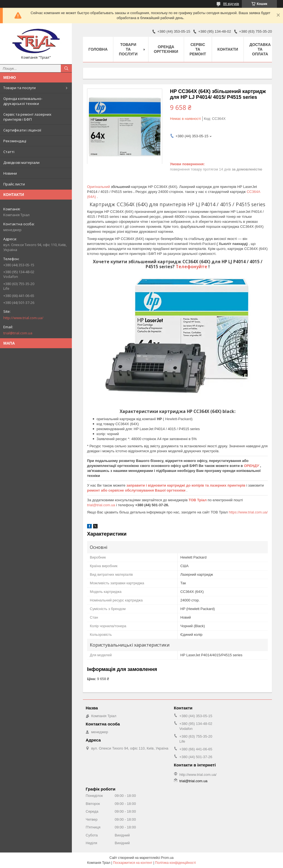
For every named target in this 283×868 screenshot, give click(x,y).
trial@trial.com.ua (18, 333)
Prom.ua (167, 858)
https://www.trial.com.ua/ (248, 512)
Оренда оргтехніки (166, 49)
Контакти (228, 49)
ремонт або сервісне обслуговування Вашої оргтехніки (137, 490)
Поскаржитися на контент (133, 863)
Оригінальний (99, 187)
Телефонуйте (192, 267)
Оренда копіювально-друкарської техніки (23, 101)
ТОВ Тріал (198, 500)
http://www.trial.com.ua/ (23, 318)
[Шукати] (66, 68)
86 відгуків (231, 4)
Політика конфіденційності (175, 863)
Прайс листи (14, 184)
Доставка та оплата (260, 49)
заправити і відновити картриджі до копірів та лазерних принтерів (186, 485)
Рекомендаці (15, 141)
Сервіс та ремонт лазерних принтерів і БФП (27, 117)
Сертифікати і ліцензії (22, 130)
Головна (98, 49)
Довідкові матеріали (21, 162)
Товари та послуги (19, 88)
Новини (10, 173)
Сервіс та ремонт (198, 49)
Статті (9, 152)
